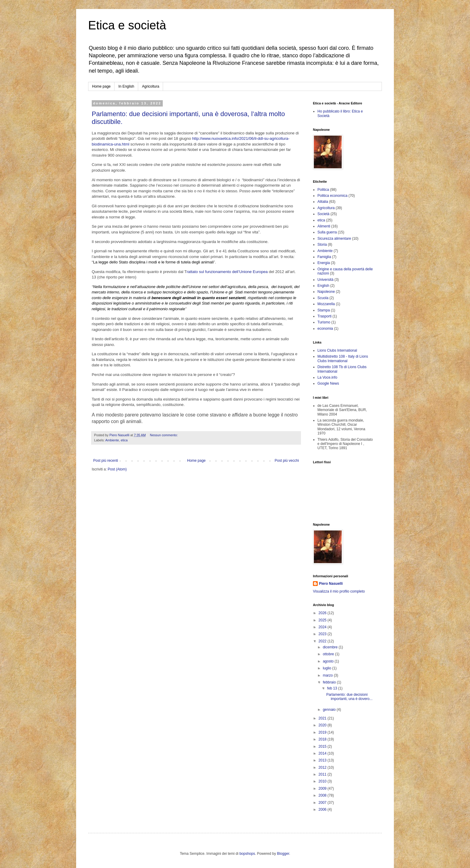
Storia (322, 245)
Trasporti (324, 316)
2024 (323, 627)
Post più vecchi (287, 461)
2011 (323, 774)
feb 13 (333, 688)
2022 (323, 641)
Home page (101, 86)
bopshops (247, 854)
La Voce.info (327, 377)
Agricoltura (151, 86)
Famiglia (324, 257)
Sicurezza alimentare (334, 239)
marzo (328, 675)
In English (126, 86)
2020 (323, 725)
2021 (323, 718)
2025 (323, 620)
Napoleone (326, 292)
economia (325, 329)
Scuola (323, 298)
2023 (323, 634)
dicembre (331, 647)
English (323, 286)
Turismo (324, 322)
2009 (323, 788)
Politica (323, 190)
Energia (324, 263)
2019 (323, 732)
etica (124, 440)
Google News (328, 383)
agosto (329, 661)
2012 (323, 767)
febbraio (330, 682)
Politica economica (332, 196)
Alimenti (324, 226)
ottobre (329, 654)
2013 (323, 760)
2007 (323, 803)
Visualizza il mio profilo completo (339, 591)
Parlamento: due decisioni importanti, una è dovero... (349, 697)
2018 (323, 739)
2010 (323, 781)
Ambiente (112, 440)
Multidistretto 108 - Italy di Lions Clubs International (343, 359)
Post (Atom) (117, 469)
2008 (323, 795)
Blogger (283, 854)
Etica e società (127, 25)
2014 (323, 753)
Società (323, 214)
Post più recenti (106, 461)
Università (325, 280)
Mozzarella (326, 304)
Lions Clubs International (337, 350)
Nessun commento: (164, 435)
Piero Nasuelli (331, 584)
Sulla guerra (327, 232)
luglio (327, 668)
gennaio (330, 710)
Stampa (324, 310)
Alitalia (323, 202)
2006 (323, 809)
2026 (323, 613)
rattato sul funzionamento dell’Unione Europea (227, 272)
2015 (323, 746)
